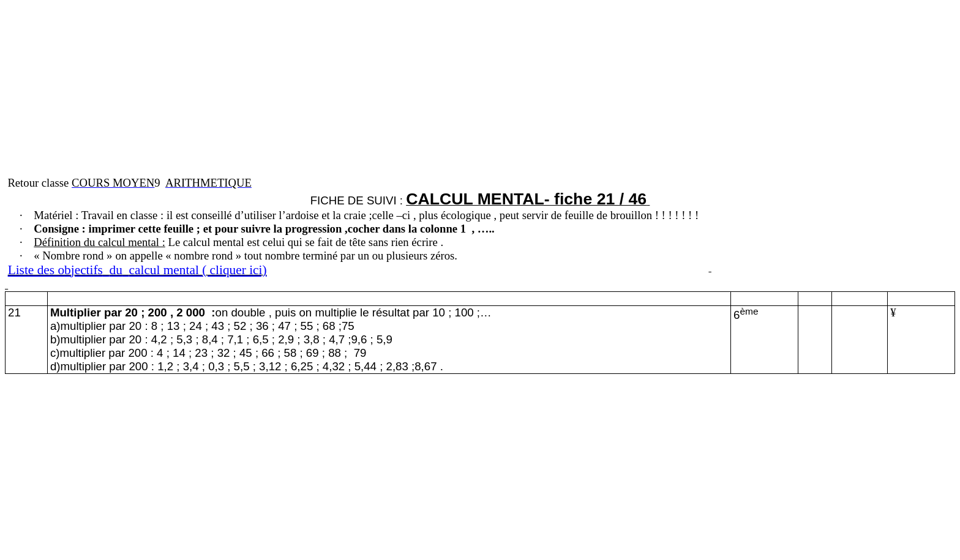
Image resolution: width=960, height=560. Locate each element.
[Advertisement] (372, 91)
